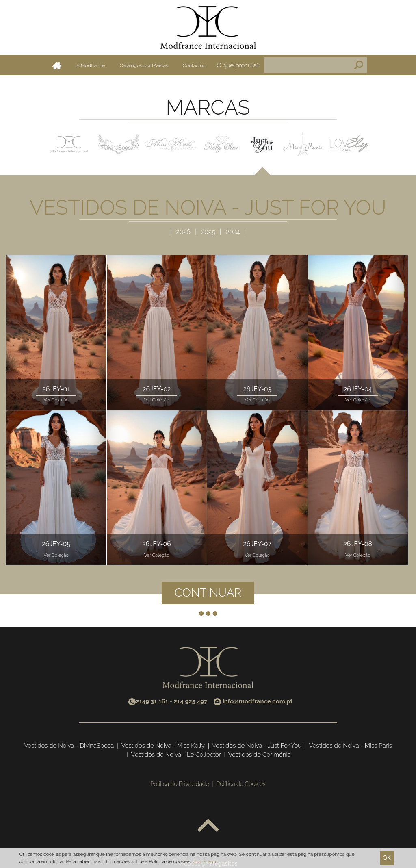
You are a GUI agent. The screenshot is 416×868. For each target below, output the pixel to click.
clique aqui (205, 861)
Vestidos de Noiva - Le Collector (176, 755)
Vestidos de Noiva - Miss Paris (350, 746)
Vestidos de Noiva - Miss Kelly (163, 746)
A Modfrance (91, 65)
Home (57, 65)
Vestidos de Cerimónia (260, 755)
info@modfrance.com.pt (258, 701)
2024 (233, 232)
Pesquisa (359, 65)
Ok (387, 858)
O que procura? (238, 65)
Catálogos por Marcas (144, 65)
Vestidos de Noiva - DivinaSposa (69, 746)
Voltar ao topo (208, 826)
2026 (184, 232)
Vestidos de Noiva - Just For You (257, 746)
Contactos (194, 65)
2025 (209, 232)
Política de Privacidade (180, 784)
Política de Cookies (241, 784)
